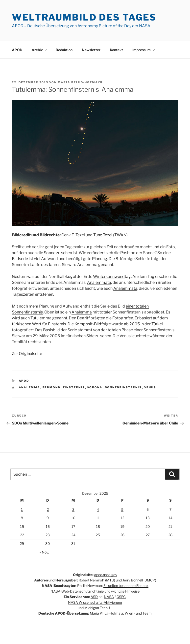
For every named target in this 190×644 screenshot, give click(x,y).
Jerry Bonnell (133, 580)
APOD (17, 50)
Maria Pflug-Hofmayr (80, 82)
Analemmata (99, 282)
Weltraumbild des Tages (84, 17)
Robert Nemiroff (92, 580)
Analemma (87, 265)
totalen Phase (120, 330)
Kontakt (116, 50)
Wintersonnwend (109, 277)
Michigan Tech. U (98, 608)
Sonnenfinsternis (123, 387)
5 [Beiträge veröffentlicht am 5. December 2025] (122, 509)
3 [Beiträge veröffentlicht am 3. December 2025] (73, 509)
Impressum (144, 50)
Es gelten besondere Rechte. (126, 586)
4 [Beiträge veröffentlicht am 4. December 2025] (98, 509)
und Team (144, 613)
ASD (94, 597)
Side (90, 336)
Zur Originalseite (27, 354)
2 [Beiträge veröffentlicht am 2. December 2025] (48, 509)
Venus (150, 387)
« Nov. (44, 552)
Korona (95, 387)
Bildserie (20, 259)
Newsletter (91, 50)
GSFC (121, 597)
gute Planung (95, 259)
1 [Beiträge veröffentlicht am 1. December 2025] (22, 509)
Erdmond (52, 387)
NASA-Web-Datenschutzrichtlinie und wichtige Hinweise (95, 591)
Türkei (157, 324)
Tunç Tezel (103, 235)
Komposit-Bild (88, 324)
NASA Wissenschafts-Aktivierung (95, 602)
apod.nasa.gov (106, 575)
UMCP (150, 580)
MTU (110, 580)
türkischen (22, 324)
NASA (109, 597)
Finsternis (74, 387)
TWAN (120, 235)
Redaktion (64, 50)
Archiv (40, 50)
